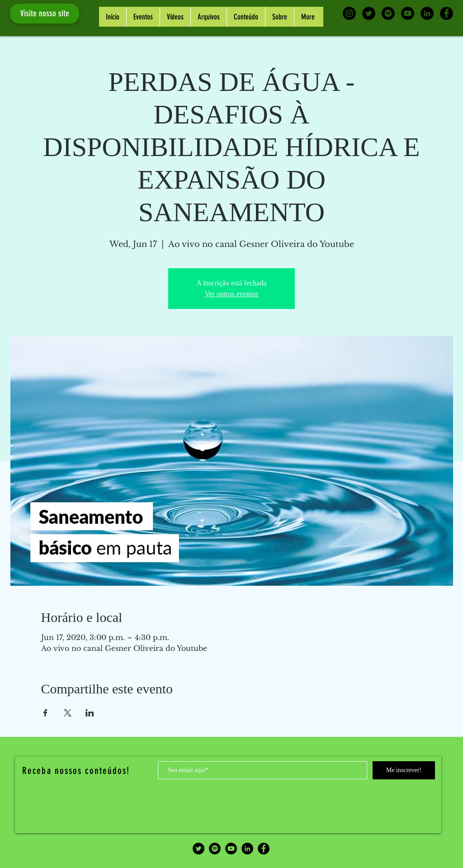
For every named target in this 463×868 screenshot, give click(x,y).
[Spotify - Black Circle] (388, 13)
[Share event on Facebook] (45, 713)
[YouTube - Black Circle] (408, 13)
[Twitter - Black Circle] (369, 13)
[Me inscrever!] (404, 770)
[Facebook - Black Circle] (446, 13)
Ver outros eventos (231, 294)
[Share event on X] (68, 713)
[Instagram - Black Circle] (349, 13)
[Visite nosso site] (45, 14)
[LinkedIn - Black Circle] (427, 13)
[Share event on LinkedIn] (90, 713)
